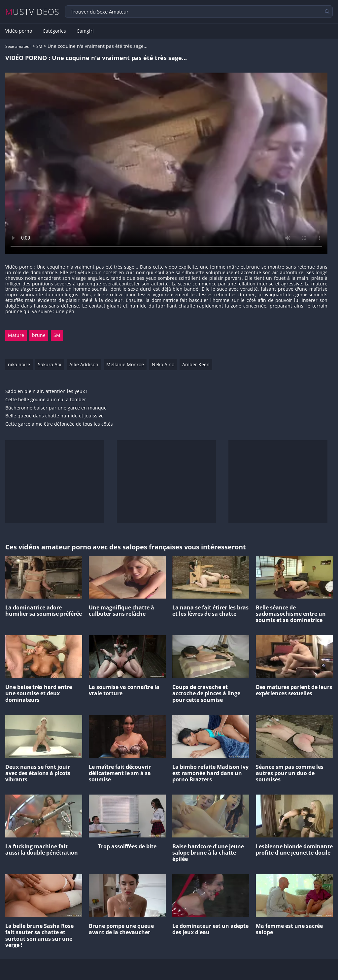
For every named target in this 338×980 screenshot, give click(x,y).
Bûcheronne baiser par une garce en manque (56, 408)
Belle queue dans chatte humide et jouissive (54, 416)
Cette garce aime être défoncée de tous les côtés (59, 424)
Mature (16, 335)
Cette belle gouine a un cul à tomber (46, 400)
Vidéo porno (19, 31)
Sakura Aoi (50, 364)
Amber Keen (196, 364)
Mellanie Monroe (125, 364)
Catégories (54, 31)
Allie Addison (84, 364)
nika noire (19, 364)
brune (39, 335)
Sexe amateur (18, 46)
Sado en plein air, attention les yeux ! (46, 392)
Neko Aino (163, 364)
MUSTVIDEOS (33, 12)
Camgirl (85, 31)
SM (39, 46)
